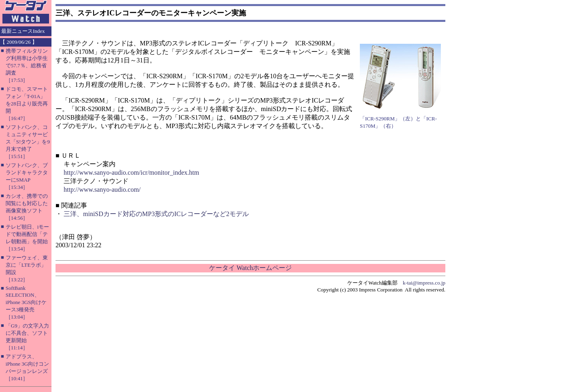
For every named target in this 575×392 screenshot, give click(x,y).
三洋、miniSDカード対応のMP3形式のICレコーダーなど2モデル (156, 214)
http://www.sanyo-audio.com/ (102, 190)
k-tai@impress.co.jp (424, 283)
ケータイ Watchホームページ (250, 268)
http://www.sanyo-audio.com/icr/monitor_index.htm (131, 172)
